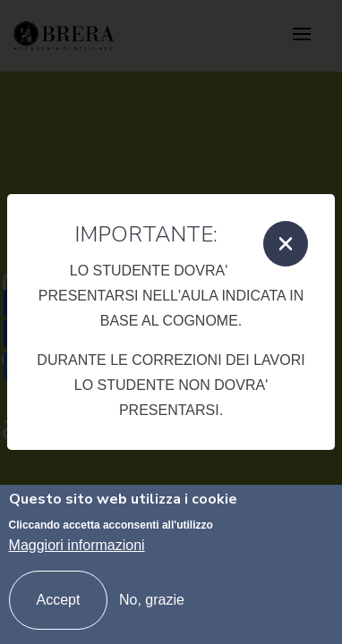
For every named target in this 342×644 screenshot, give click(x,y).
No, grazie (152, 600)
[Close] (286, 244)
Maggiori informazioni (77, 545)
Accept (59, 600)
